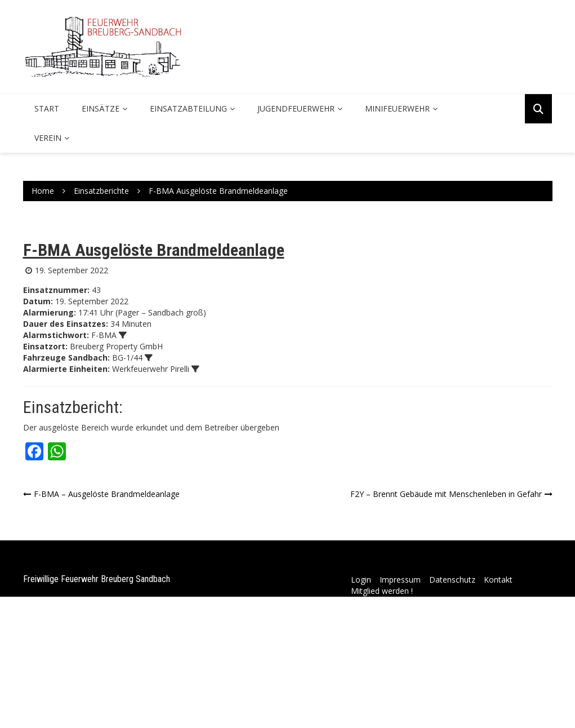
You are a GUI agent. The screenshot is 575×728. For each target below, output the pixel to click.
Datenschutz (452, 580)
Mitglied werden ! (382, 591)
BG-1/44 (127, 358)
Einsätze (101, 108)
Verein (48, 138)
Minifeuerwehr (397, 108)
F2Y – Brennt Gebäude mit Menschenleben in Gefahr (446, 494)
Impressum (400, 580)
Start (47, 108)
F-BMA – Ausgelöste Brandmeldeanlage (107, 494)
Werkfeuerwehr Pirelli (151, 369)
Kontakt (498, 580)
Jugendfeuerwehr (296, 108)
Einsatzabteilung (188, 108)
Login (361, 580)
